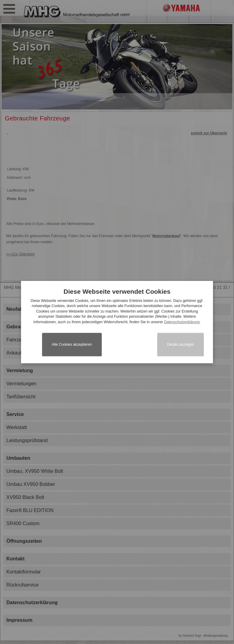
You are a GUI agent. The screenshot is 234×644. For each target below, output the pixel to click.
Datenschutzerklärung (182, 322)
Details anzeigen (181, 345)
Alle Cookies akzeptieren (72, 345)
